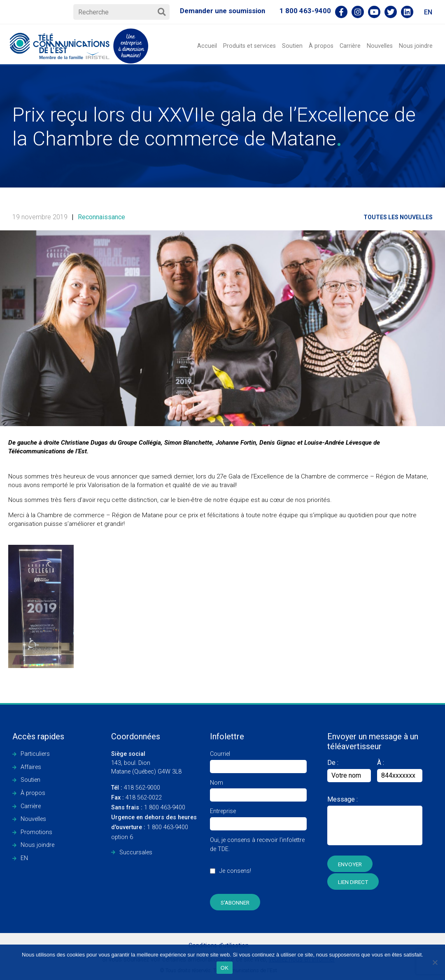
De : (349, 770)
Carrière (350, 46)
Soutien (292, 46)
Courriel (258, 760)
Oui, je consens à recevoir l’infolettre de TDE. (258, 860)
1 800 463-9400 (305, 11)
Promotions (36, 832)
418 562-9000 (136, 788)
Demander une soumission (223, 11)
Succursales (136, 852)
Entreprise (258, 817)
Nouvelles (380, 46)
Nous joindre (416, 46)
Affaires (31, 767)
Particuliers (35, 754)
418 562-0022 (136, 798)
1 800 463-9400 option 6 (154, 827)
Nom (258, 789)
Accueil (207, 46)
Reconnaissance (101, 217)
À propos (321, 46)
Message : (342, 799)
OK (225, 968)
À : (381, 763)
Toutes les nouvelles (398, 217)
